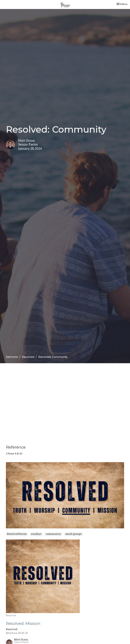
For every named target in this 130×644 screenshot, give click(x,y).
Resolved (28, 357)
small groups (73, 534)
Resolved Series (17, 534)
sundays (36, 534)
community (53, 534)
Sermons (12, 357)
